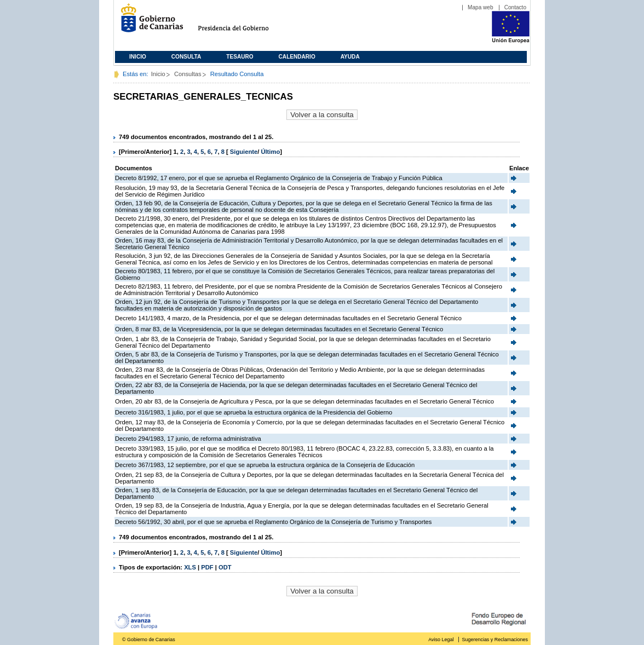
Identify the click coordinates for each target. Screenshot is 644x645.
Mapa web (481, 7)
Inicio (138, 57)
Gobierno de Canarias (149, 22)
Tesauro (240, 57)
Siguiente (244, 152)
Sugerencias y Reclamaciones (495, 640)
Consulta (186, 57)
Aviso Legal (441, 640)
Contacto (515, 7)
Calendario (297, 57)
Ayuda (350, 57)
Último (270, 152)
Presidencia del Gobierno (243, 22)
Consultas (188, 74)
